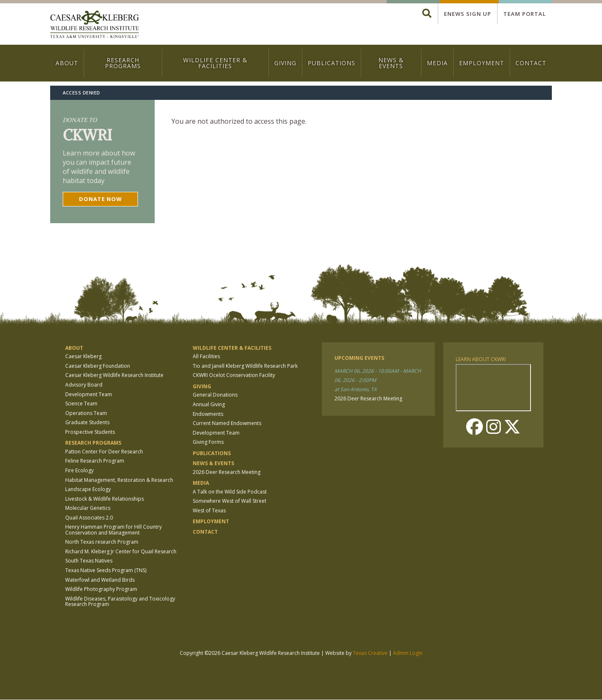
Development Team (89, 394)
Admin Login (408, 653)
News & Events (391, 63)
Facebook (474, 427)
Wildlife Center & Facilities (215, 63)
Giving (285, 63)
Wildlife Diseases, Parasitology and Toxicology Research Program (120, 601)
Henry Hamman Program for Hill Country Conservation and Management (114, 529)
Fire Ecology (79, 470)
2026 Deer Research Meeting (227, 472)
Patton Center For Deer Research (104, 452)
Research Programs (123, 63)
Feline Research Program (95, 461)
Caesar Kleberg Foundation (98, 366)
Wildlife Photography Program (101, 589)
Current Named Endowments (227, 423)
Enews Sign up (468, 14)
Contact (531, 63)
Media (437, 63)
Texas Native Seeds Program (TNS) (106, 570)
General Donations (215, 395)
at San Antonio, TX (356, 389)
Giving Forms (208, 442)
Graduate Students (87, 422)
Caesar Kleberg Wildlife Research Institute (114, 375)
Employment (482, 63)
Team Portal (525, 14)
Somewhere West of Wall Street (230, 501)
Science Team (81, 403)
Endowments (208, 414)
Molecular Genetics (88, 508)
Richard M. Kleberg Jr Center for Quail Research (121, 551)
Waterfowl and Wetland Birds (100, 580)
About (67, 63)
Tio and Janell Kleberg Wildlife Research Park (245, 366)
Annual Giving (209, 404)
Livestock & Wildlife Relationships (105, 499)
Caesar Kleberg (83, 356)
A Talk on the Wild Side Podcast (230, 492)
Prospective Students (90, 432)
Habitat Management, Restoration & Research (119, 480)
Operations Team (86, 413)
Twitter (512, 427)
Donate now (101, 199)
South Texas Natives (89, 561)
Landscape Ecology (88, 489)
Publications (332, 63)
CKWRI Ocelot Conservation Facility (234, 375)
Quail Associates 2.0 (89, 518)
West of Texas (209, 510)
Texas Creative (370, 653)
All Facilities (206, 356)
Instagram (493, 427)
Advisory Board (84, 385)
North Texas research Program (102, 542)
